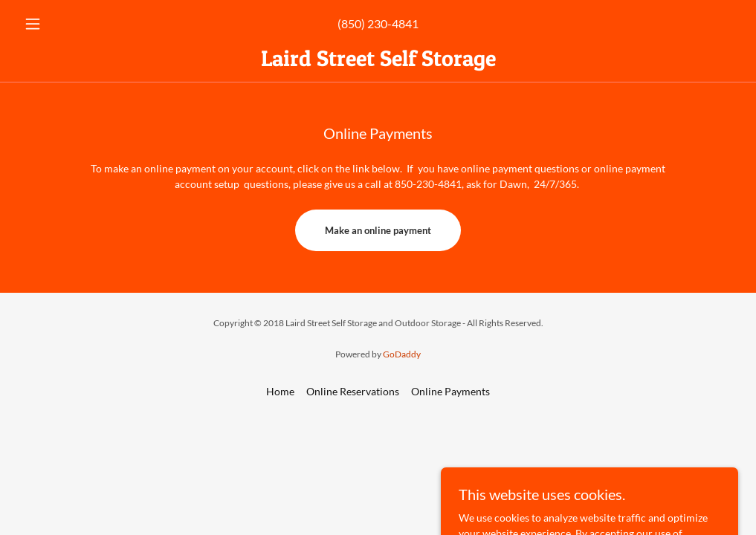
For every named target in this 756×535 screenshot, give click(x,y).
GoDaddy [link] (402, 354)
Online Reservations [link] (353, 391)
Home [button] (280, 391)
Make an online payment (378, 230)
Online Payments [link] (450, 391)
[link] (378, 62)
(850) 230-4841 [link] (378, 23)
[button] (72, 24)
